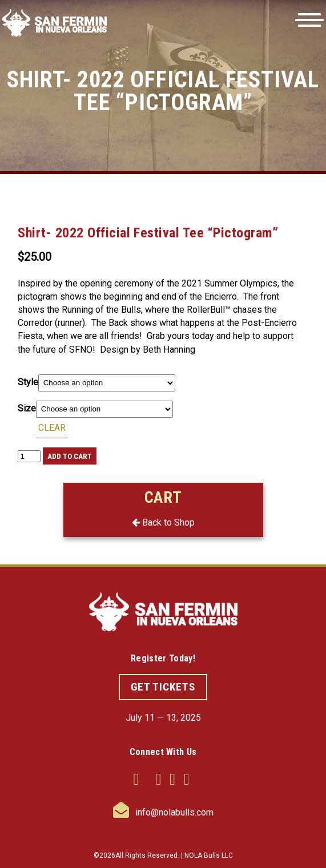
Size (27, 408)
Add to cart (70, 456)
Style (28, 382)
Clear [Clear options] (52, 428)
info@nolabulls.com (163, 812)
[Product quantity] (29, 456)
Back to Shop (163, 522)
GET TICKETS (163, 687)
